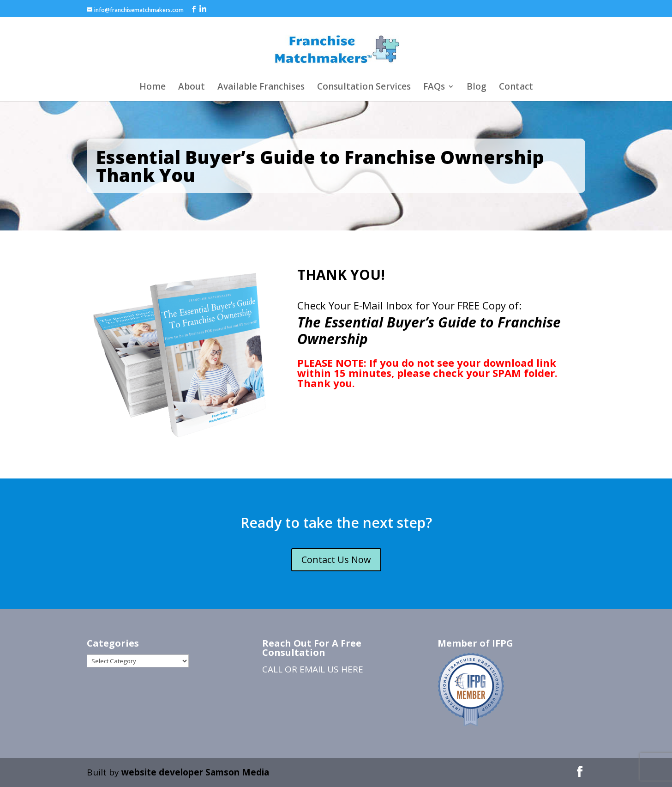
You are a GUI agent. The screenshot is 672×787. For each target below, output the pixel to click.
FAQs (434, 88)
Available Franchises (261, 88)
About (192, 88)
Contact (516, 88)
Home (153, 88)
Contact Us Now (336, 560)
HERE (352, 669)
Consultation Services (364, 88)
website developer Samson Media (195, 772)
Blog (477, 88)
